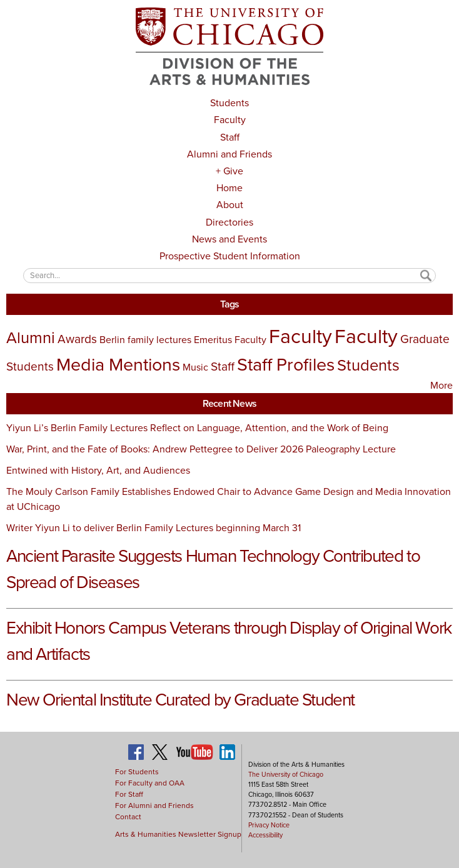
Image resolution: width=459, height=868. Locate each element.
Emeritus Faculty (230, 340)
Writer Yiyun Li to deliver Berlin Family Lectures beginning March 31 (154, 528)
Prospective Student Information (230, 256)
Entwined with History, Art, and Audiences (98, 470)
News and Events (229, 239)
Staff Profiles (286, 364)
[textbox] (230, 275)
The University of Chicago (286, 774)
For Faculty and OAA (150, 783)
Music (195, 367)
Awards (77, 339)
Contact (128, 817)
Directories (229, 222)
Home (229, 188)
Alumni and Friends (229, 154)
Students (229, 103)
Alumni (31, 337)
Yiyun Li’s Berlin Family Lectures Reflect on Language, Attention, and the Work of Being (197, 428)
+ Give (229, 171)
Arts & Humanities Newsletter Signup (178, 834)
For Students (137, 772)
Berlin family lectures (145, 340)
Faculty (230, 120)
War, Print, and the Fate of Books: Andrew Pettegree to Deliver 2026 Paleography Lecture (201, 449)
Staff (230, 137)
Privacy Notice (269, 825)
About (230, 205)
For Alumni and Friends (154, 806)
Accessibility (265, 835)
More (441, 385)
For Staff (129, 794)
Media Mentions (118, 364)
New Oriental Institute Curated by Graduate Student (180, 700)
